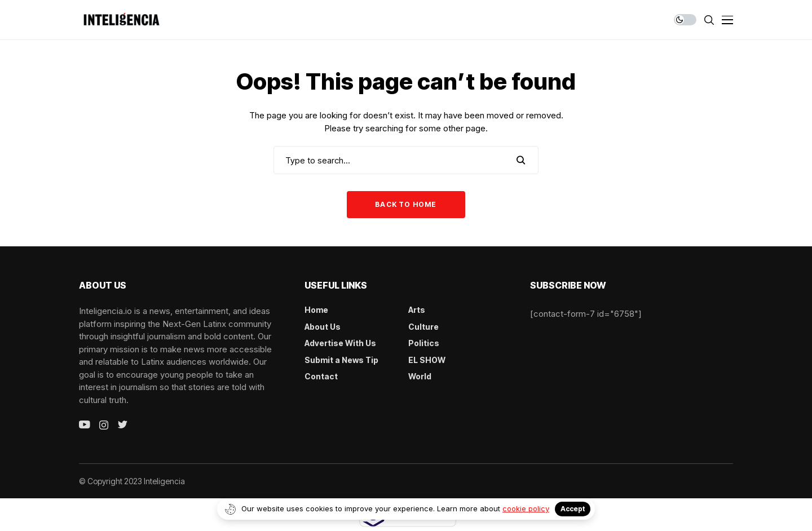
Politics (424, 343)
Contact (321, 376)
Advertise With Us (340, 343)
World (420, 376)
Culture (423, 327)
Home (316, 310)
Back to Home (406, 204)
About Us (323, 327)
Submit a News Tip (341, 360)
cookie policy (526, 508)
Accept (573, 509)
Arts (417, 310)
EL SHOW (427, 360)
